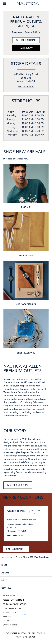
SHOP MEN (26, 207)
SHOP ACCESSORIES (26, 304)
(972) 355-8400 (34, 512)
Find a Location (16, 549)
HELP (20, 580)
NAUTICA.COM (18, 485)
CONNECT (20, 588)
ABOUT (20, 573)
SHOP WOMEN (26, 256)
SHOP (20, 565)
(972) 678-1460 (26, 87)
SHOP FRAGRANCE (26, 353)
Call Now (26, 48)
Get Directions (24, 40)
